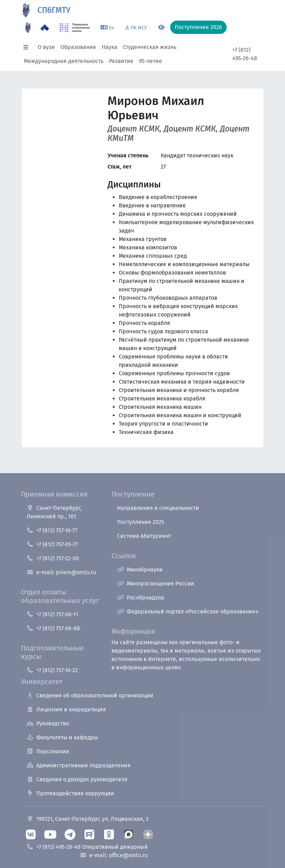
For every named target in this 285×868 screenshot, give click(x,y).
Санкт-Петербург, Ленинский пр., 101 (54, 512)
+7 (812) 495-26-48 (245, 54)
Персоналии (48, 751)
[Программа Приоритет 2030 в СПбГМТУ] (45, 28)
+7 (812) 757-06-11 (52, 614)
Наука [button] (109, 47)
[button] (28, 47)
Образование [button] (78, 47)
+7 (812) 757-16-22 (52, 670)
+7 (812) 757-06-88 (53, 628)
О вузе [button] (46, 47)
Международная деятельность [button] (64, 61)
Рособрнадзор (141, 597)
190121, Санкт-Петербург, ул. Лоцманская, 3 (87, 819)
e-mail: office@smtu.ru (114, 855)
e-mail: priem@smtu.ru (61, 572)
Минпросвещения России (156, 584)
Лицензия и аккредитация (66, 709)
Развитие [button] (121, 61)
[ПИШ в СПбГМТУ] (75, 28)
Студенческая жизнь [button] (150, 47)
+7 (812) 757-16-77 (52, 530)
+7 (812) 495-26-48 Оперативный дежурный (87, 847)
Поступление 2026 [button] (198, 27)
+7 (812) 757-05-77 (52, 544)
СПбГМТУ (54, 10)
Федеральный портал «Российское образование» (188, 611)
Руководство (48, 723)
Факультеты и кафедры (62, 737)
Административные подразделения (79, 765)
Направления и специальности (158, 508)
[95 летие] (28, 28)
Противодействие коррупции (70, 793)
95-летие (151, 61)
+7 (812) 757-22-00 (53, 558)
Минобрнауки (140, 570)
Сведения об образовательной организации (90, 695)
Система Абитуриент (144, 536)
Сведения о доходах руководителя (77, 779)
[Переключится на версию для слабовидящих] (161, 28)
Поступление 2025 (141, 522)
